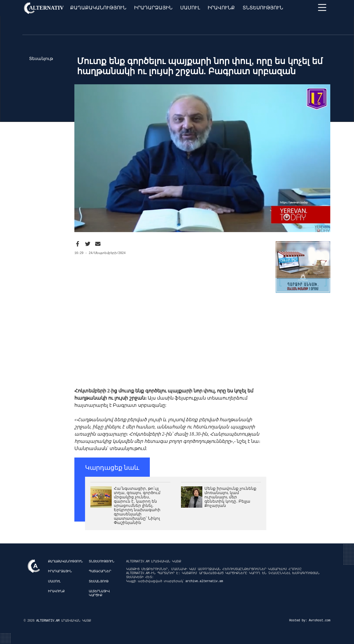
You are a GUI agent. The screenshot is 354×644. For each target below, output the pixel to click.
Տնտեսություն (263, 8)
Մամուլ (190, 8)
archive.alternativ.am (204, 581)
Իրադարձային (153, 8)
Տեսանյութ (99, 582)
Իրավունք (221, 8)
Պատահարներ (100, 571)
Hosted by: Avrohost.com (310, 621)
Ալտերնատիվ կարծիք (99, 593)
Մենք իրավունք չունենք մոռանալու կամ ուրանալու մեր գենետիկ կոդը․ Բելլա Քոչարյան (230, 497)
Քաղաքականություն (98, 8)
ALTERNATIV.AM (49, 621)
